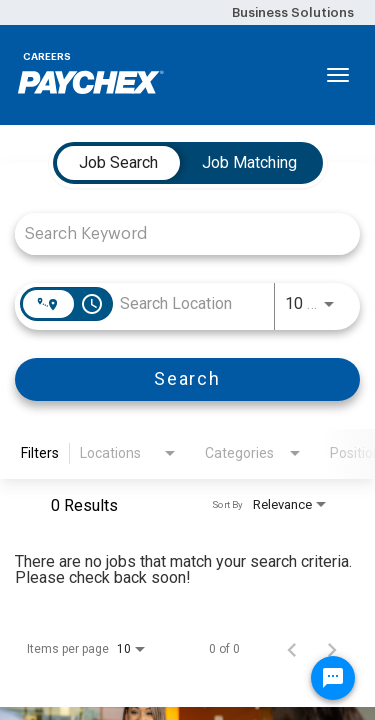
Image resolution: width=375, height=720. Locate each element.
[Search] (187, 379)
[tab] (118, 163)
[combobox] (177, 233)
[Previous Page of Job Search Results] (292, 649)
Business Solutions (293, 12)
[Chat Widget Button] (333, 678)
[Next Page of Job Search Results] (332, 649)
